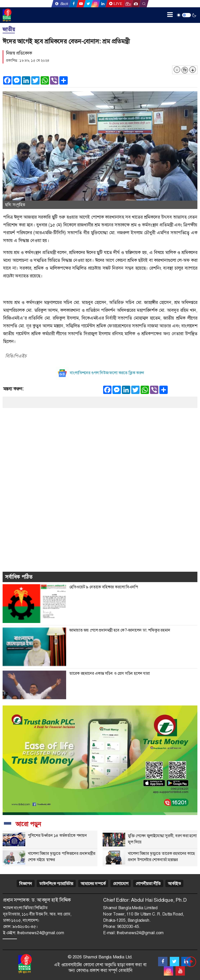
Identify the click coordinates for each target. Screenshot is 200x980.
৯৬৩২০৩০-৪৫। (25, 927)
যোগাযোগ (121, 884)
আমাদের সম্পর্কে (93, 884)
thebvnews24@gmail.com (41, 933)
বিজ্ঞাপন (26, 884)
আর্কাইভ (174, 884)
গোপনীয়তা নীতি (148, 884)
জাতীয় (9, 29)
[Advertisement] (100, 444)
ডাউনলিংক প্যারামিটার (56, 884)
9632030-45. (129, 927)
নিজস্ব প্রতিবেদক (19, 53)
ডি (185, 70)
